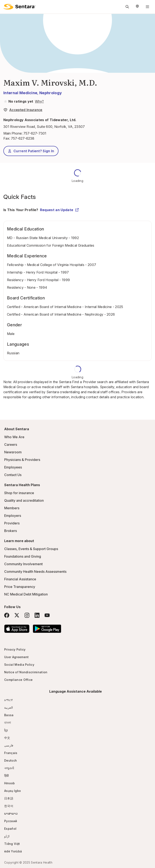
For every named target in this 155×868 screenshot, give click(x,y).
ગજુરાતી (9, 768)
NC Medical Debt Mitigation (26, 594)
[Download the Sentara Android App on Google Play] (47, 629)
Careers (11, 445)
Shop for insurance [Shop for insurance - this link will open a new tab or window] (19, 493)
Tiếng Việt (12, 844)
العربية (9, 707)
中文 (7, 738)
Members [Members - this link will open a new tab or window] (12, 508)
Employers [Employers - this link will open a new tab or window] (13, 516)
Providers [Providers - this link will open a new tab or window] (12, 523)
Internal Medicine (20, 93)
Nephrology (51, 93)
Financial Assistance (20, 579)
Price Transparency (20, 587)
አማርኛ (9, 700)
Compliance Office (18, 680)
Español (10, 829)
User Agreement (16, 657)
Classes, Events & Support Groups (31, 549)
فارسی (9, 745)
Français (11, 753)
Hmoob (10, 783)
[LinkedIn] (37, 615)
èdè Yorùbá (13, 851)
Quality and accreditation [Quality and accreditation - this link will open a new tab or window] (24, 500)
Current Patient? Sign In (31, 151)
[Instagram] (27, 615)
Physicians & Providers (22, 460)
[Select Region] (137, 7)
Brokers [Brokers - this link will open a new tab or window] (11, 531)
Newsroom (13, 452)
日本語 (9, 798)
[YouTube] (47, 615)
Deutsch (11, 760)
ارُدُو (7, 836)
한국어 (9, 806)
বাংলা (8, 723)
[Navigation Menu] (147, 7)
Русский (11, 821)
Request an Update (60, 210)
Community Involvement (23, 564)
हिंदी (7, 776)
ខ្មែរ (6, 730)
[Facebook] (7, 615)
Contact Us (13, 475)
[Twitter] (17, 615)
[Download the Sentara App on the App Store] (17, 629)
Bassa (9, 715)
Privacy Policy (15, 649)
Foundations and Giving (23, 556)
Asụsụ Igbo (13, 791)
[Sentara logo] (19, 7)
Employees (13, 467)
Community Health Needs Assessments (35, 572)
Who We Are (14, 437)
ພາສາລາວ (11, 813)
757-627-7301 (35, 133)
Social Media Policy (19, 665)
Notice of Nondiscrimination (26, 672)
